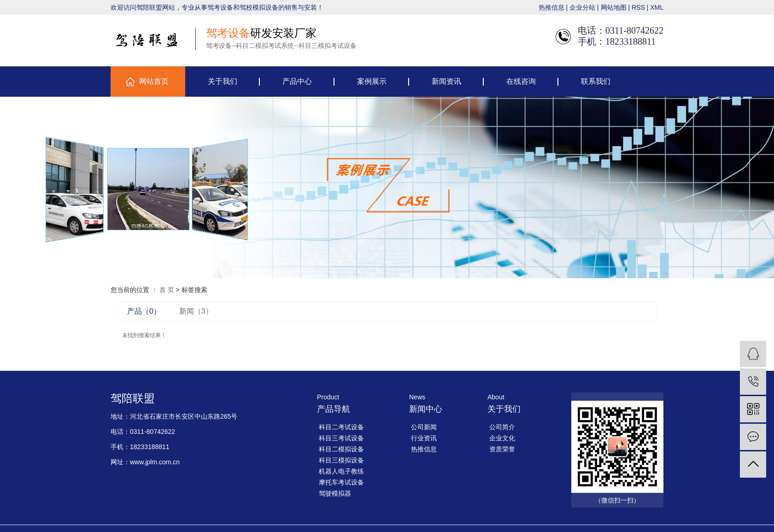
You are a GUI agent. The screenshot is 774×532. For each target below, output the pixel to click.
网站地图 (614, 7)
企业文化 (502, 438)
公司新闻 (424, 427)
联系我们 (596, 81)
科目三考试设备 (341, 438)
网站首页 (154, 81)
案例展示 (372, 81)
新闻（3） (196, 311)
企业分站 (582, 7)
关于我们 (223, 81)
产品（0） (144, 311)
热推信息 (551, 7)
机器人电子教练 (341, 471)
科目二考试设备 (341, 427)
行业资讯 (424, 438)
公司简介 (502, 427)
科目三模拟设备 (341, 460)
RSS (638, 7)
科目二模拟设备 (341, 449)
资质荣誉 (502, 449)
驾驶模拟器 (335, 493)
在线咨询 (521, 81)
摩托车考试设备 (341, 482)
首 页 (167, 290)
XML (657, 7)
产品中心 (297, 81)
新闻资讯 (446, 81)
